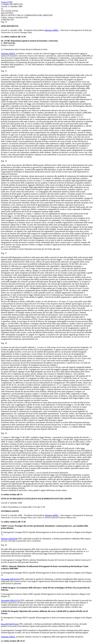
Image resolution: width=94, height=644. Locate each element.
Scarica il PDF (7, 2)
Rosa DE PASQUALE (10, 624)
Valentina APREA (52, 30)
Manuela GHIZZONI (9, 539)
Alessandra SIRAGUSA (10, 579)
